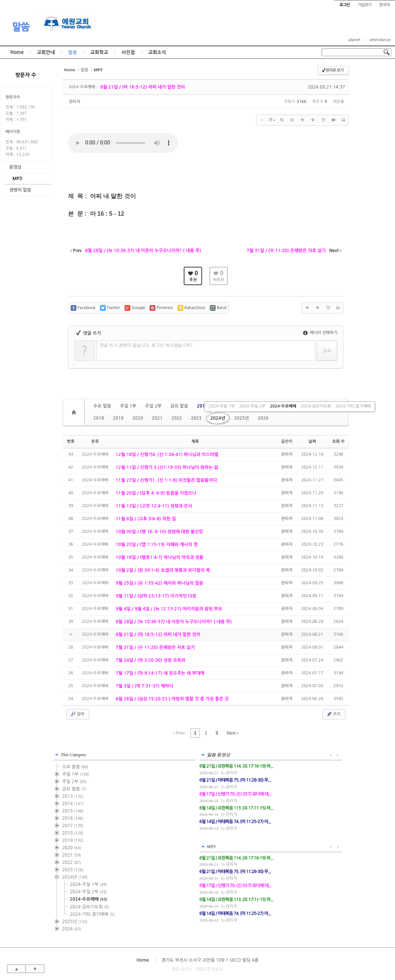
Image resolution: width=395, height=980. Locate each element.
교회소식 (157, 52)
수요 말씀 (102, 406)
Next (233, 733)
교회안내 (46, 52)
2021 (157, 418)
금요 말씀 (179, 406)
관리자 (74, 102)
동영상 (15, 167)
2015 (73, 810)
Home (17, 52)
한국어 (384, 5)
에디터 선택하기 (320, 333)
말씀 (21, 27)
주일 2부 (153, 406)
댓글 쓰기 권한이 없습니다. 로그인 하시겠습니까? (146, 345)
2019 (118, 418)
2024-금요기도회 (316, 406)
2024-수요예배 (283, 406)
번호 (71, 441)
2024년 (218, 418)
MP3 (17, 179)
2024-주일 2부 (252, 406)
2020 (138, 418)
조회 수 (338, 441)
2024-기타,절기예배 (353, 406)
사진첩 (128, 52)
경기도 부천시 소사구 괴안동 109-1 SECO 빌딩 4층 (210, 958)
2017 (73, 825)
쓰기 (333, 714)
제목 (195, 441)
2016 (73, 817)
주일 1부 (128, 406)
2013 (202, 406)
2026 (263, 418)
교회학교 (99, 52)
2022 (177, 418)
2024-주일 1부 (222, 406)
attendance (380, 40)
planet (355, 40)
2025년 (241, 418)
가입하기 (364, 5)
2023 (196, 418)
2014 (73, 803)
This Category (73, 754)
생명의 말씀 (20, 190)
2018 (99, 418)
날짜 (313, 441)
